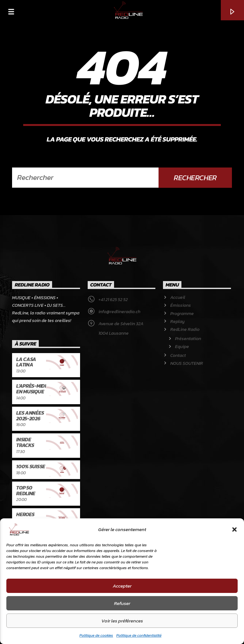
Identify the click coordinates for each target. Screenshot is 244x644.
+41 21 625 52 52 (113, 300)
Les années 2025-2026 (30, 416)
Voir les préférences (122, 621)
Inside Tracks (25, 442)
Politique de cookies (96, 635)
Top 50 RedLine (26, 490)
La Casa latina (26, 362)
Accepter (122, 586)
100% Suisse (30, 466)
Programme (182, 314)
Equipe (182, 347)
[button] (234, 529)
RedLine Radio (185, 329)
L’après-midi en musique (31, 389)
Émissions (181, 305)
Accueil (178, 297)
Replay (177, 322)
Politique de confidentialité (139, 635)
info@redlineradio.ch (119, 312)
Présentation (188, 339)
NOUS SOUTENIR (187, 363)
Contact (178, 355)
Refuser (122, 603)
